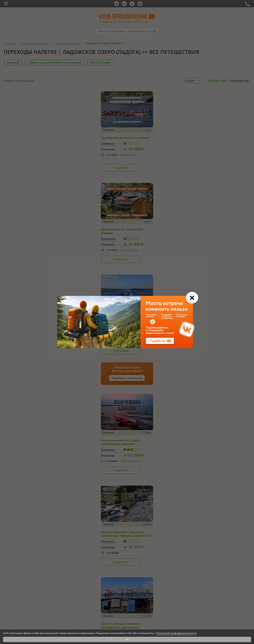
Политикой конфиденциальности (176, 633)
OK (127, 639)
